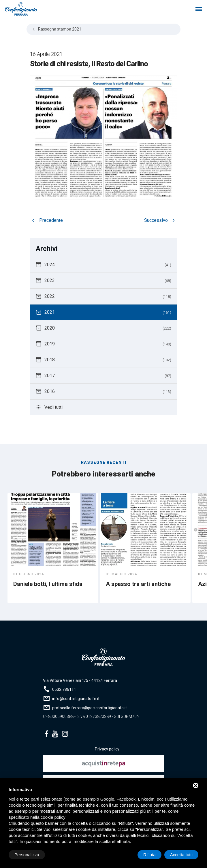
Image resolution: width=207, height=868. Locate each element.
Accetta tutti (181, 855)
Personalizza (27, 855)
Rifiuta (149, 855)
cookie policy (53, 817)
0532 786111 (64, 689)
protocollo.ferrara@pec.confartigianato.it (90, 708)
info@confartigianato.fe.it (76, 699)
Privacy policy (107, 749)
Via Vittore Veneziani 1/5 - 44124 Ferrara (80, 680)
